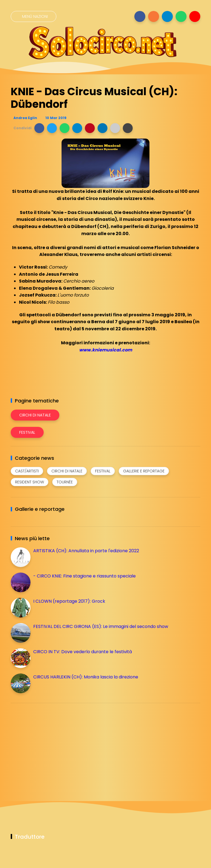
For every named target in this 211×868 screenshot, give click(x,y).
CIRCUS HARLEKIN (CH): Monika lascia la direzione (86, 677)
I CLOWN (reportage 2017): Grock (69, 601)
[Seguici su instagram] (154, 16)
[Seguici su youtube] (195, 16)
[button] (39, 128)
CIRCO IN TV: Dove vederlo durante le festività (83, 652)
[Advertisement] (52, 746)
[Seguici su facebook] (140, 16)
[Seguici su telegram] (167, 16)
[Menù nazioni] (34, 16)
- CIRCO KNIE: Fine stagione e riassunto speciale (84, 576)
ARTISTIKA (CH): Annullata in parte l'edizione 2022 (86, 551)
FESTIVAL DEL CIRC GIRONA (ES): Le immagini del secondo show (101, 626)
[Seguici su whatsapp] (181, 16)
